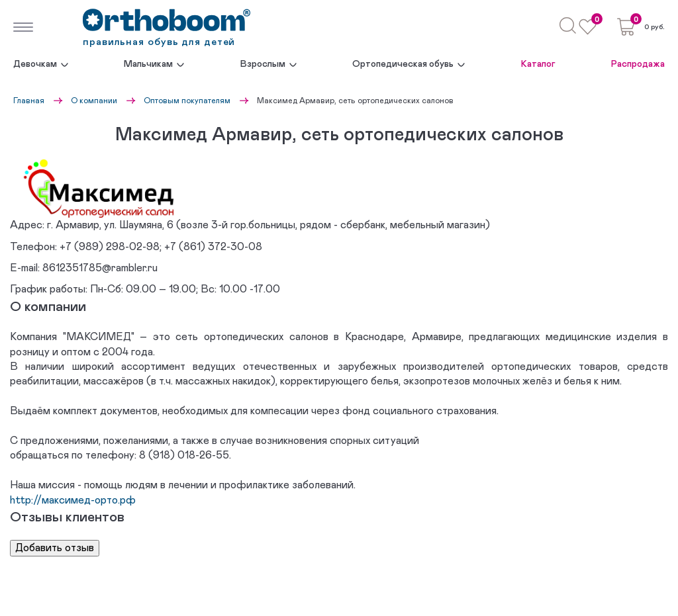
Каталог (538, 64)
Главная (29, 101)
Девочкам (35, 64)
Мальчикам (148, 64)
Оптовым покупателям (187, 101)
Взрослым (263, 64)
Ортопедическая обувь (403, 64)
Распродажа (638, 64)
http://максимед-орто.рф (73, 500)
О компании (94, 101)
